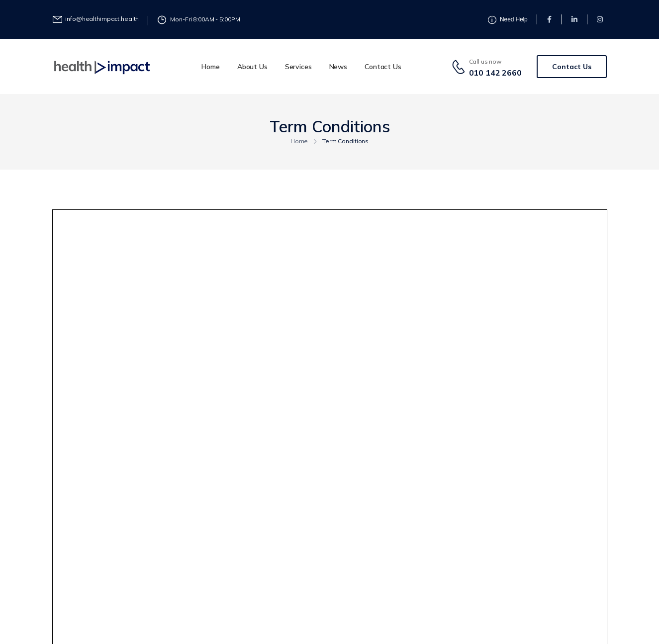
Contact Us (383, 67)
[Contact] (460, 66)
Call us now (485, 61)
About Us (252, 67)
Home (210, 67)
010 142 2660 (495, 73)
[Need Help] (96, 19)
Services (298, 67)
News (338, 67)
